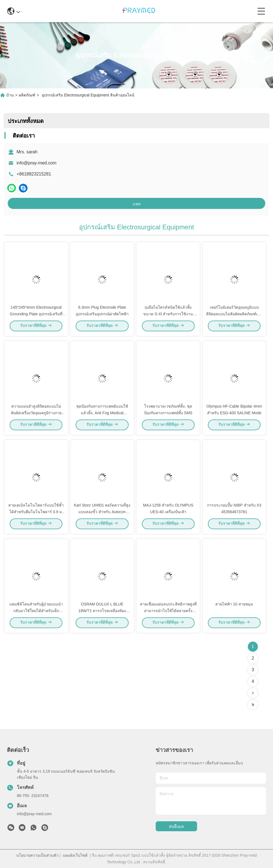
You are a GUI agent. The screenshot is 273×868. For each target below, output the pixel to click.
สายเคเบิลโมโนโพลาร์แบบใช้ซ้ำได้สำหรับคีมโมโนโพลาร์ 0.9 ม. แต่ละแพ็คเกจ (36, 513)
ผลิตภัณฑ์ (27, 95)
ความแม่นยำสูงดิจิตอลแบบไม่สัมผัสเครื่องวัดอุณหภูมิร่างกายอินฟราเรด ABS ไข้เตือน (36, 414)
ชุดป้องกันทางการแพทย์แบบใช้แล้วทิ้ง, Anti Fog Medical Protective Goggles (102, 414)
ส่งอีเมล (176, 826)
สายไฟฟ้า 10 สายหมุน (234, 605)
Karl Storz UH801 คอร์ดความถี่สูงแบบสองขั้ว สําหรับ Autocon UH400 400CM (102, 513)
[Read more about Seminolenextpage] (253, 693)
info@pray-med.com (36, 163)
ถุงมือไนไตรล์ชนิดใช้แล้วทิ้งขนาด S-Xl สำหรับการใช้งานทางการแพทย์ (168, 315)
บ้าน (10, 95)
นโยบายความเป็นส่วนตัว (37, 855)
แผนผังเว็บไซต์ (75, 855)
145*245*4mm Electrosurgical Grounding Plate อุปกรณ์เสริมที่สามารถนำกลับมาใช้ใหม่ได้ (36, 315)
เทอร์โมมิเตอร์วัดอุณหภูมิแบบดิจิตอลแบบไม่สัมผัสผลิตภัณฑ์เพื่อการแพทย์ (234, 315)
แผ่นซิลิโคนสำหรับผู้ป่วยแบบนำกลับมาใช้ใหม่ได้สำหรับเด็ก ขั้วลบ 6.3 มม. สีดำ (36, 612)
